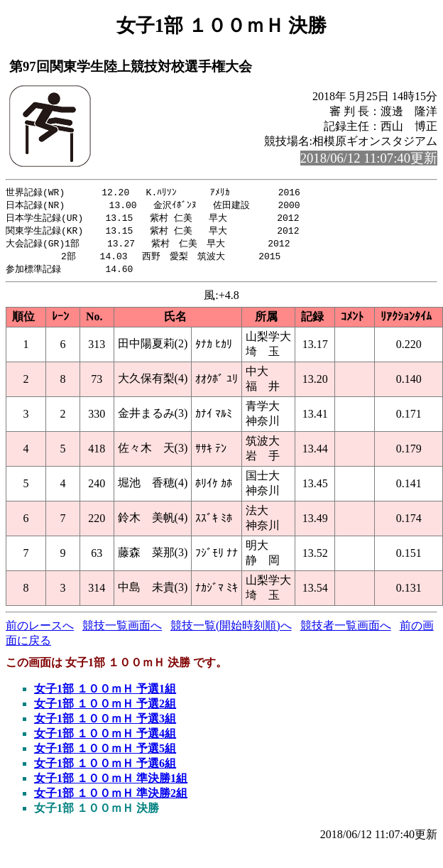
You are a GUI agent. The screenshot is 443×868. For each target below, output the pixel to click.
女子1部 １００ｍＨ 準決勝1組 (111, 783)
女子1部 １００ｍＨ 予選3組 (105, 723)
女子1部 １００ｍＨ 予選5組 (105, 753)
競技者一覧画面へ (346, 630)
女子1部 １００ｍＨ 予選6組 (105, 768)
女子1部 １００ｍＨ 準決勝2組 (111, 798)
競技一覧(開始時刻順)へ (231, 630)
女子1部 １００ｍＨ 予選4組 (105, 738)
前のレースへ (40, 630)
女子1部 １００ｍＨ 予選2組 (105, 709)
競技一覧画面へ (122, 630)
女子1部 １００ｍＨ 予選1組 (105, 694)
